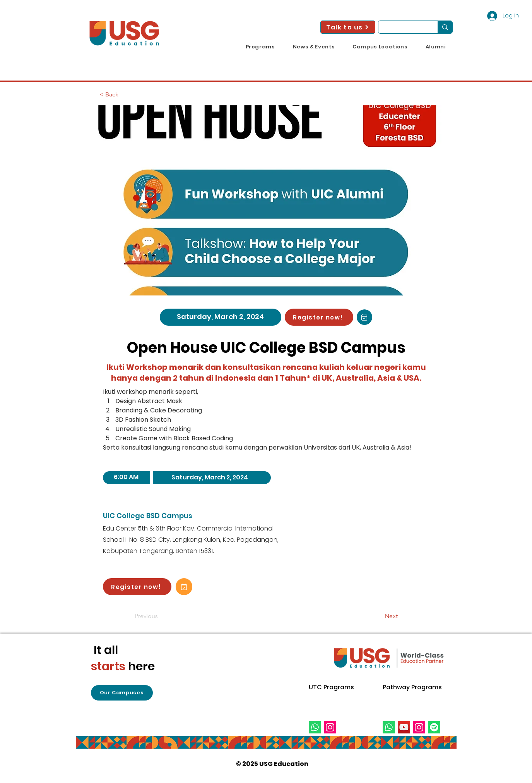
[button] (260, 47)
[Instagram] (330, 727)
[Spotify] (434, 727)
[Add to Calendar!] (364, 317)
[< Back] (125, 94)
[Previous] (160, 616)
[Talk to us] (348, 27)
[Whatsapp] (315, 727)
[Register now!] (319, 317)
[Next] (378, 616)
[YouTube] (404, 727)
